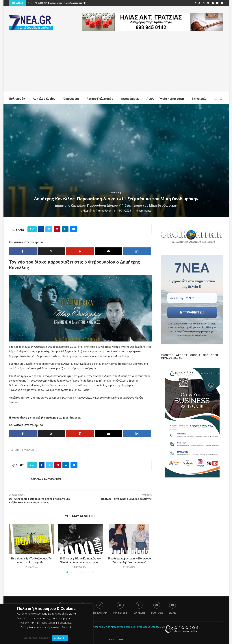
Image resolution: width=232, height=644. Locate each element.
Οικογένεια (71, 99)
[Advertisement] (116, 66)
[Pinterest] (208, 3)
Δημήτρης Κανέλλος (23, 450)
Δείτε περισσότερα (37, 638)
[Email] (222, 3)
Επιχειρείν (199, 99)
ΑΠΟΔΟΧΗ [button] (60, 638)
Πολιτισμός (17, 99)
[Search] (221, 99)
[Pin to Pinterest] (57, 229)
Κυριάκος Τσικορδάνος (98, 211)
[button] (29, 3)
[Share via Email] (73, 229)
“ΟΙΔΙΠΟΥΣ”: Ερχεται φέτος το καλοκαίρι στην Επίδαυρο (65, 3)
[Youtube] (217, 3)
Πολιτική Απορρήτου (194, 331)
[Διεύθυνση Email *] (192, 298)
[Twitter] (199, 3)
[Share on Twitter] (49, 229)
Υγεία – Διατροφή (172, 99)
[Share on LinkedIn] (65, 229)
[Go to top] (116, 639)
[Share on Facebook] (41, 229)
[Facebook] (195, 3)
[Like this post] (33, 229)
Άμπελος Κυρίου (44, 99)
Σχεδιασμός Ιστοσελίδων (151, 627)
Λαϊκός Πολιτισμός (100, 99)
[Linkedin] (213, 3)
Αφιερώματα (130, 99)
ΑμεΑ (150, 99)
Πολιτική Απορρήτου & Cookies (118, 627)
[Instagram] (204, 3)
